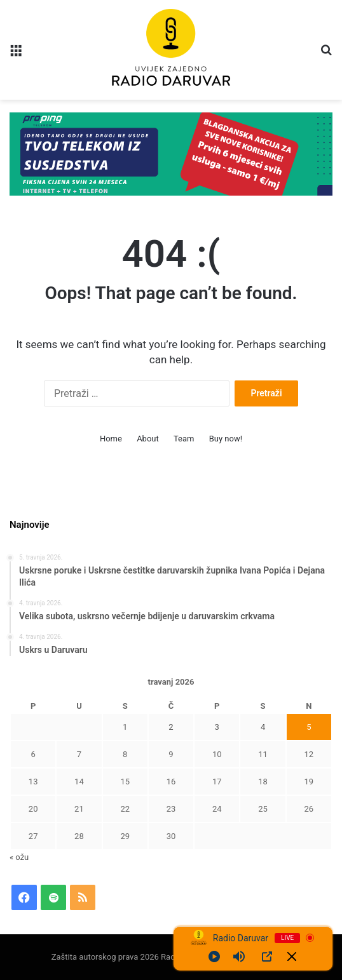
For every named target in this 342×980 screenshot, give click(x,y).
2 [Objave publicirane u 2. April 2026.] (171, 727)
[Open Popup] (267, 957)
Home (111, 439)
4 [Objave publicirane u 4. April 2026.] (263, 727)
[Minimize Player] (292, 957)
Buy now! (226, 439)
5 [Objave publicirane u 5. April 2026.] (309, 727)
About (148, 439)
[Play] (214, 957)
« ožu (19, 857)
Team (184, 439)
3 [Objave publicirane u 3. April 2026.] (217, 727)
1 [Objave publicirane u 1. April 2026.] (125, 727)
